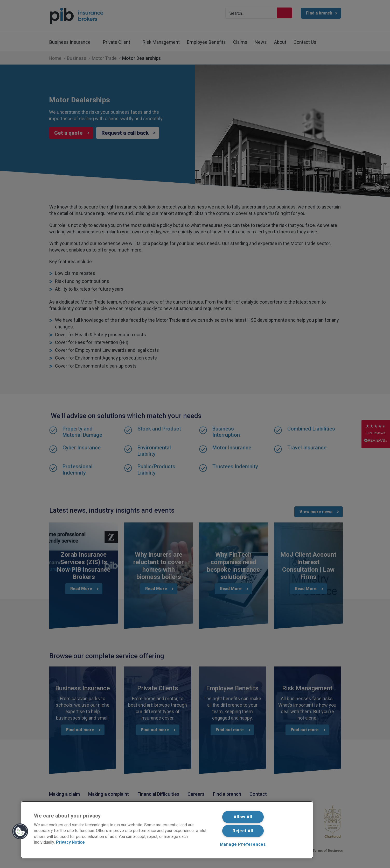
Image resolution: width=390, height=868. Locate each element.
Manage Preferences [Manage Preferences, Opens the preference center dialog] (243, 844)
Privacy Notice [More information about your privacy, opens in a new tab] (70, 842)
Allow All (243, 817)
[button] (20, 831)
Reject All (243, 831)
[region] (167, 830)
